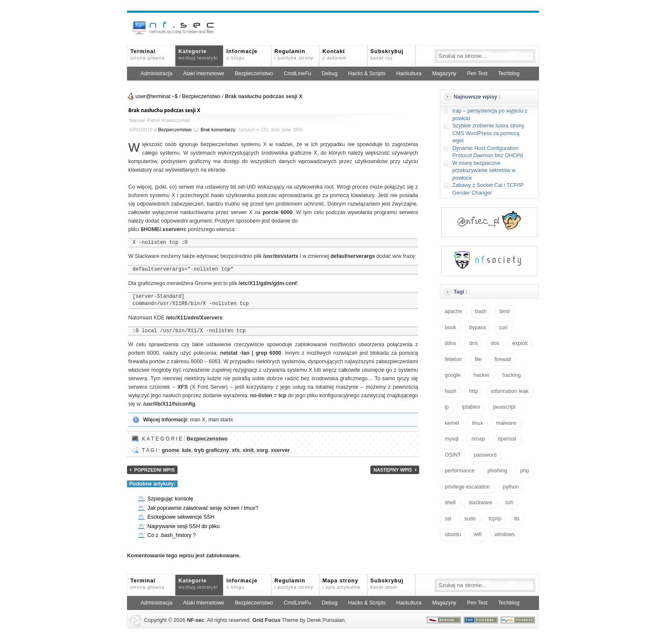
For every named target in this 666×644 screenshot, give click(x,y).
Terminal (148, 54)
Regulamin (294, 54)
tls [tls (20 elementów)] (517, 519)
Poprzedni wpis (154, 470)
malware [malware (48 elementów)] (506, 423)
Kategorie (198, 54)
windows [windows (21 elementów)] (505, 534)
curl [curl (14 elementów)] (503, 328)
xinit (248, 450)
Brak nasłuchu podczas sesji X (164, 110)
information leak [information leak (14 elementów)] (510, 391)
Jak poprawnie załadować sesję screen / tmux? (203, 508)
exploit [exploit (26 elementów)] (520, 343)
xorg (262, 450)
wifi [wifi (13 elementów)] (478, 534)
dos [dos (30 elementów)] (495, 343)
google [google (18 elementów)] (453, 375)
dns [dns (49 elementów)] (474, 343)
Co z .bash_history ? (172, 535)
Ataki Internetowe (204, 73)
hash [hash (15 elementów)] (450, 391)
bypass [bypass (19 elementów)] (478, 328)
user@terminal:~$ (157, 96)
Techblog (509, 73)
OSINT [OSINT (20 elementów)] (453, 455)
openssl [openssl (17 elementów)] (507, 439)
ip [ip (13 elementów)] (447, 407)
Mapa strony (341, 584)
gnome (171, 450)
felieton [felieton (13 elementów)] (453, 359)
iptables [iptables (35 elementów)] (471, 407)
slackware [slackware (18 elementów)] (480, 503)
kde (187, 450)
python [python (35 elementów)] (511, 487)
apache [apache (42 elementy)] (453, 311)
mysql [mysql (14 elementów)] (452, 439)
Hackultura (409, 73)
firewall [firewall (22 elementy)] (503, 359)
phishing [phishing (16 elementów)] (498, 471)
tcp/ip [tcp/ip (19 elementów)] (495, 519)
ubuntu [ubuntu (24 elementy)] (453, 534)
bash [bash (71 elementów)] (481, 311)
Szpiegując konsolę (170, 499)
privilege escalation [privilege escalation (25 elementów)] (467, 487)
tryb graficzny (212, 450)
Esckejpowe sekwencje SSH (181, 517)
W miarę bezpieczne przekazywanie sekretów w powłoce (484, 171)
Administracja (157, 73)
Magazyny (444, 73)
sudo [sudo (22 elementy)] (470, 519)
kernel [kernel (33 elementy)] (452, 423)
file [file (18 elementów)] (478, 359)
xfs (236, 450)
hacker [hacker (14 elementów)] (482, 375)
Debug (330, 73)
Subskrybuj (387, 54)
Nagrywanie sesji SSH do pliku (183, 526)
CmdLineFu (298, 73)
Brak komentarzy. (218, 130)
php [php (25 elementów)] (525, 471)
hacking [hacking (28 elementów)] (512, 375)
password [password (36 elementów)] (485, 455)
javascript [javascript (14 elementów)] (504, 407)
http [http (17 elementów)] (474, 391)
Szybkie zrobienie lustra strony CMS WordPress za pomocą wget (488, 133)
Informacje (242, 54)
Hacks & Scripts (367, 73)
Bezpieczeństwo (254, 73)
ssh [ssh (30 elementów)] (509, 503)
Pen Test (477, 73)
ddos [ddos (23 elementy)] (450, 343)
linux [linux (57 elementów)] (478, 423)
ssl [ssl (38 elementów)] (448, 519)
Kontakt (334, 54)
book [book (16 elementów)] (450, 328)
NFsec (196, 620)
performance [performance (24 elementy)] (460, 471)
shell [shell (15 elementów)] (450, 503)
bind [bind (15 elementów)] (505, 311)
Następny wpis (393, 470)
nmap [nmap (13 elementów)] (478, 439)
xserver (281, 450)
